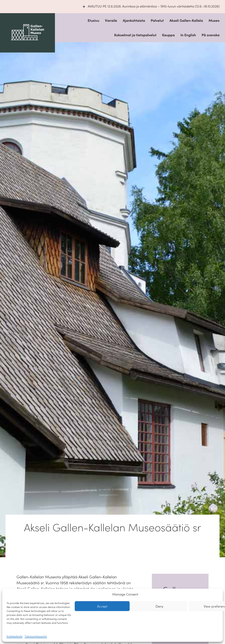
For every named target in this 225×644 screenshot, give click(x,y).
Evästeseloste (15, 636)
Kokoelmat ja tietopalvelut (135, 35)
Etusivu (93, 20)
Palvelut (157, 20)
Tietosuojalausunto (36, 636)
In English (188, 35)
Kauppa (169, 35)
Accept (102, 606)
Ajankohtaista (134, 20)
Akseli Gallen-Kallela (186, 20)
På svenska (211, 35)
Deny (159, 606)
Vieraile (111, 20)
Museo (214, 20)
